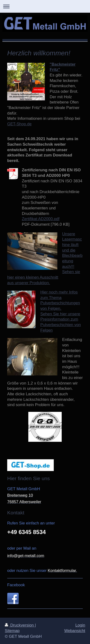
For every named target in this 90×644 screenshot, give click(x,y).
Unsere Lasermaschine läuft (72, 239)
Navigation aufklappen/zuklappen (45, 6)
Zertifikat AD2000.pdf (41, 219)
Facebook (16, 585)
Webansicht (75, 631)
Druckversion (20, 625)
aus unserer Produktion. (29, 283)
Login (80, 625)
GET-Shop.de (19, 124)
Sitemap (12, 631)
